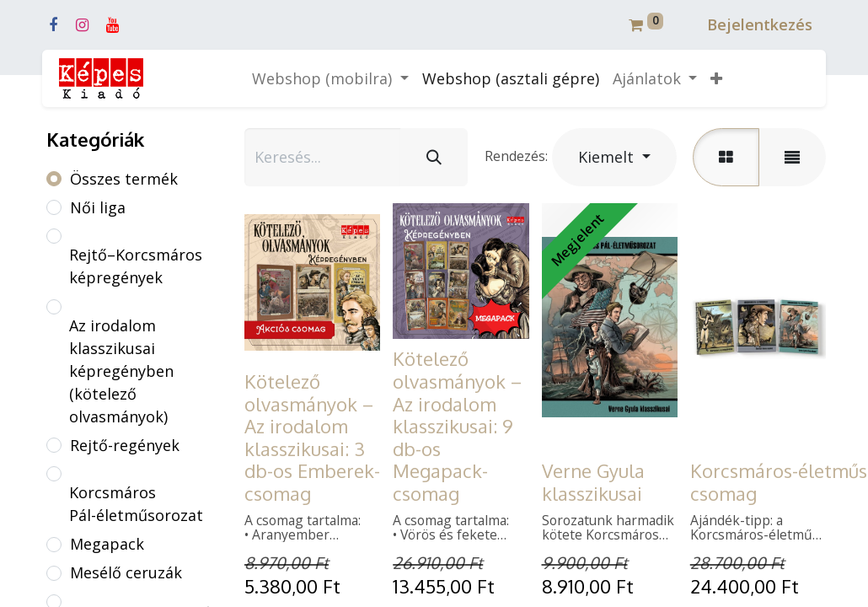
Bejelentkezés (760, 24)
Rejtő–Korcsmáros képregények (136, 266)
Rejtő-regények (125, 445)
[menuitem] (511, 79)
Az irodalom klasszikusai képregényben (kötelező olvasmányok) (121, 371)
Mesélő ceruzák (126, 572)
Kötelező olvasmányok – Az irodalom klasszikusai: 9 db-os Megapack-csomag (457, 426)
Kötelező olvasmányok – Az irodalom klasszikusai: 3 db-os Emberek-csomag (312, 437)
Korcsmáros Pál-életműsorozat (136, 504)
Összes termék (124, 179)
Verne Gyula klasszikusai (593, 482)
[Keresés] (434, 157)
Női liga (98, 207)
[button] (716, 79)
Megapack (107, 544)
